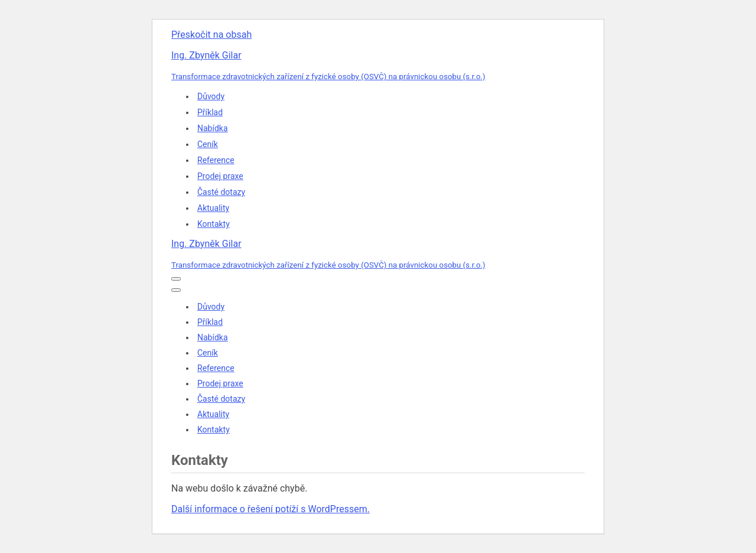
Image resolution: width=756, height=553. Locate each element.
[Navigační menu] (176, 279)
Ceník (208, 144)
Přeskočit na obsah (211, 35)
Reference (216, 160)
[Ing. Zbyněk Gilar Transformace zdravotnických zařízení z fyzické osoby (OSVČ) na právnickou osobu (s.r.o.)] (378, 66)
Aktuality (213, 208)
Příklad (210, 112)
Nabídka (213, 128)
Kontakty (214, 224)
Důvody (211, 96)
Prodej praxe (220, 176)
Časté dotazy (221, 192)
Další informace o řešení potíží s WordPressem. (271, 509)
